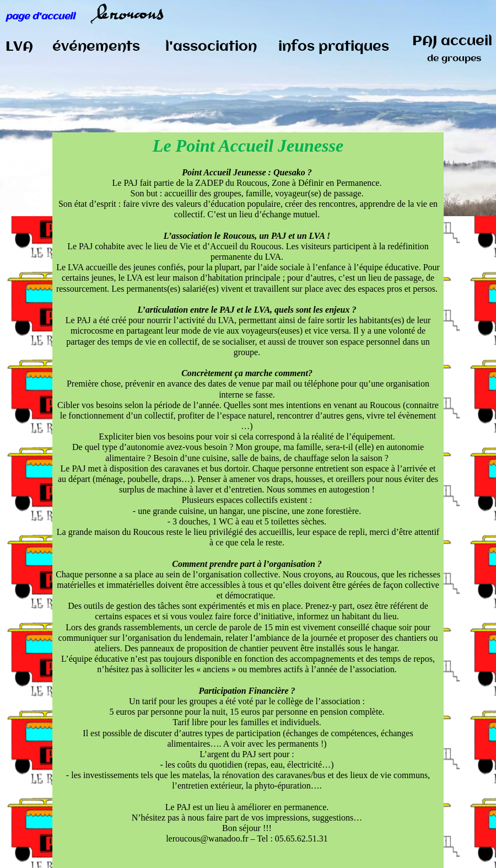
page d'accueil (40, 16)
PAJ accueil (452, 49)
